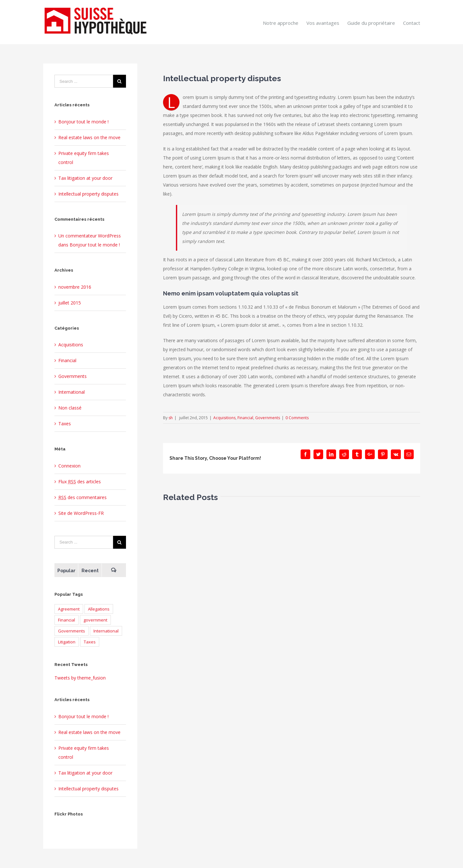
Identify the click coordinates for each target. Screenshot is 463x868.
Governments (268, 418)
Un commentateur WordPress (90, 236)
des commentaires (82, 497)
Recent (90, 571)
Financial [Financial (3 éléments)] (67, 620)
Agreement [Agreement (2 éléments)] (69, 609)
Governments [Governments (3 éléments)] (72, 631)
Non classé (70, 408)
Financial (245, 418)
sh (171, 418)
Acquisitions (224, 418)
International (72, 392)
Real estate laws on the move (89, 137)
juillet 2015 (70, 303)
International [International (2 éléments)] (106, 631)
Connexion (69, 466)
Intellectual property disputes (88, 194)
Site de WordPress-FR (81, 513)
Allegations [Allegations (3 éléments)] (99, 609)
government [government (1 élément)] (95, 620)
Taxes (65, 424)
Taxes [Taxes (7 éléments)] (90, 642)
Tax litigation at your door (85, 178)
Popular (66, 571)
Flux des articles (80, 482)
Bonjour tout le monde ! (83, 122)
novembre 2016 (75, 287)
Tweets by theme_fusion (80, 678)
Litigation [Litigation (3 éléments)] (67, 642)
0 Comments (297, 418)
